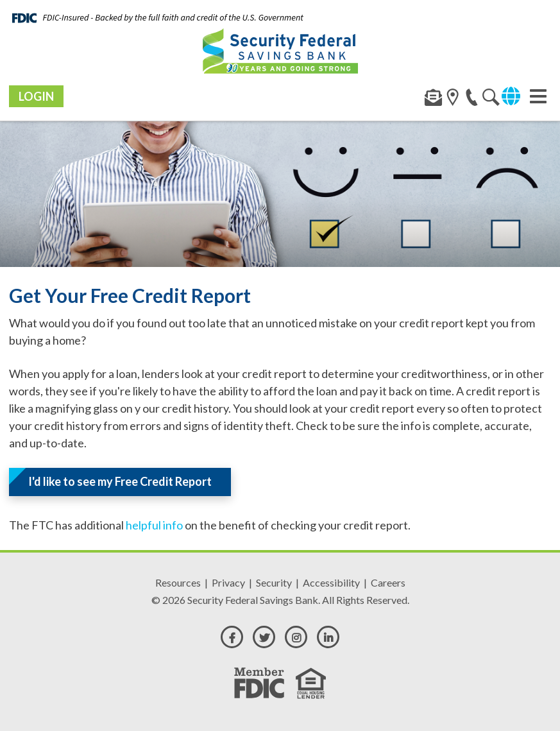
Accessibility (331, 582)
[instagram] (296, 637)
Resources (178, 582)
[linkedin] (328, 637)
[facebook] (232, 637)
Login (36, 96)
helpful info (154, 525)
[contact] (433, 100)
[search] (453, 100)
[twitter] (264, 637)
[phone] (472, 100)
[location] (491, 100)
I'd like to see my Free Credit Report (120, 481)
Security (274, 582)
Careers (388, 582)
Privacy (228, 582)
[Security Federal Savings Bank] (280, 51)
